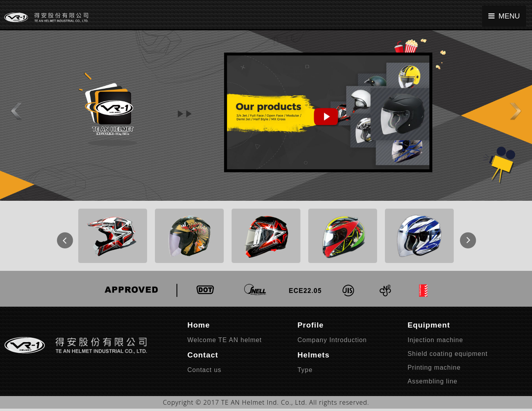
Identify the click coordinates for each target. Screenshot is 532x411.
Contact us (204, 370)
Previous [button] (61, 236)
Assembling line (432, 381)
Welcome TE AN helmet (225, 340)
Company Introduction (332, 340)
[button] (14, 106)
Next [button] (464, 236)
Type (305, 370)
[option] (113, 236)
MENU (504, 16)
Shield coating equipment (447, 354)
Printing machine (434, 367)
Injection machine (435, 340)
